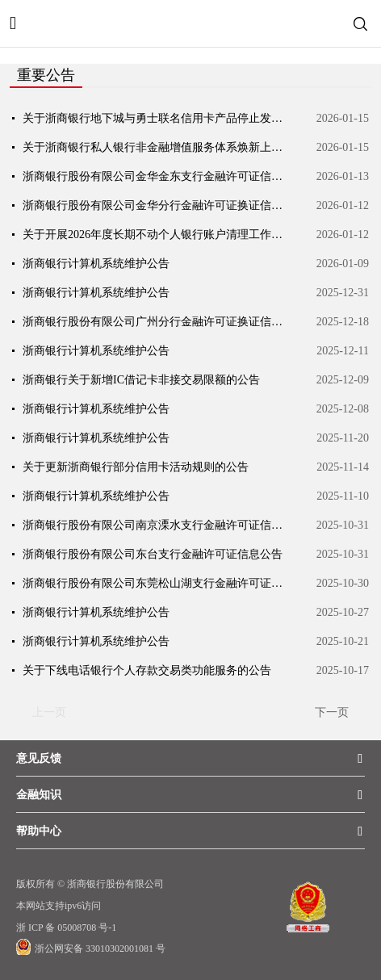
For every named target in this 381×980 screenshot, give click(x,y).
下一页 (332, 712)
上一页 (49, 712)
